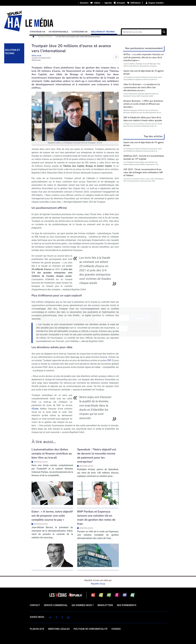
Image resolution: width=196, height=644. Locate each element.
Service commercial (56, 605)
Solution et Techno (45, 37)
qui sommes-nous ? (83, 605)
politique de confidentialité (91, 629)
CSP (109, 360)
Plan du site (37, 629)
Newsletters (105, 605)
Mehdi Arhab (37, 56)
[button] (39, 31)
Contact (35, 605)
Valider (144, 216)
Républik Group (98, 584)
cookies (116, 629)
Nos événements (127, 605)
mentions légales (59, 629)
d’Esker (35, 409)
